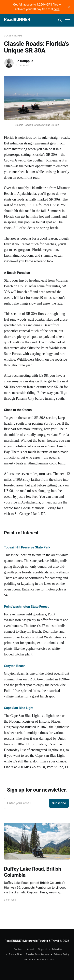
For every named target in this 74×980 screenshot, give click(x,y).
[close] (69, 7)
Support (43, 949)
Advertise (57, 949)
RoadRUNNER (17, 20)
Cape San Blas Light (19, 708)
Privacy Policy (62, 954)
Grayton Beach (15, 666)
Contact (18, 949)
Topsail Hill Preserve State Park (27, 547)
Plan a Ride (15, 954)
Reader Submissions (38, 954)
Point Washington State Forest (26, 607)
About (30, 949)
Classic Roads (13, 36)
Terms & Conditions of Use (39, 959)
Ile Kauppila (24, 61)
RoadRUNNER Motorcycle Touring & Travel (32, 941)
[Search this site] (60, 20)
